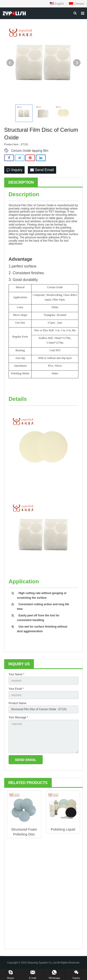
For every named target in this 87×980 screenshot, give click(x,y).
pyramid (36, 215)
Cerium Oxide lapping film (30, 151)
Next (77, 63)
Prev (10, 63)
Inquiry (14, 170)
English (57, 4)
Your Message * (18, 717)
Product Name (18, 703)
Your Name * (16, 674)
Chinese (76, 4)
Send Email (42, 170)
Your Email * (16, 689)
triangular (24, 215)
